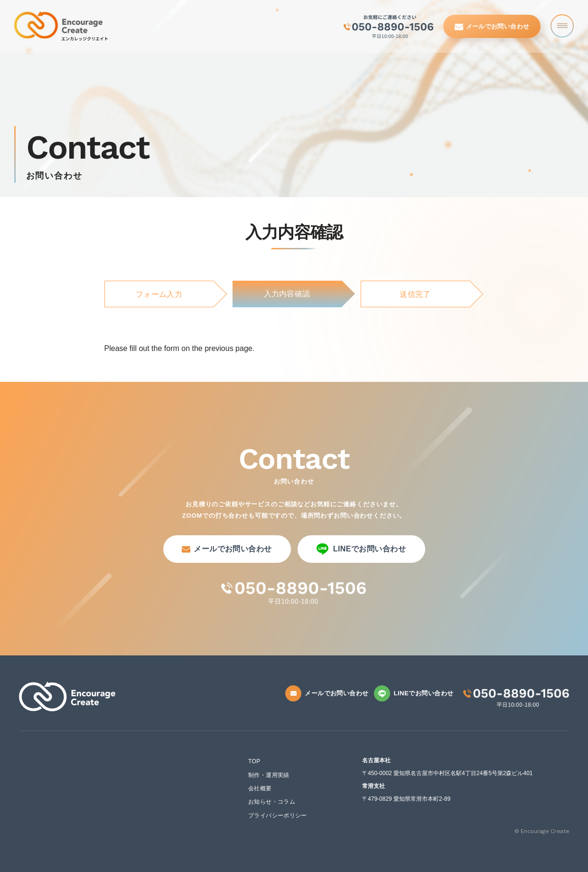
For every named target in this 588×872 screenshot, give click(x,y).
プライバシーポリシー (278, 815)
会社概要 (260, 788)
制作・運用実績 (269, 775)
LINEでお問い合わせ (361, 549)
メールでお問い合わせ (492, 27)
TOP (254, 761)
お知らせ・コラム (272, 802)
